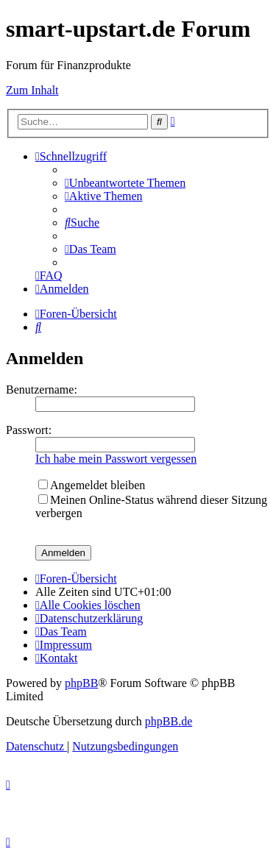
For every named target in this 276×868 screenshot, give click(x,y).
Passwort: (29, 430)
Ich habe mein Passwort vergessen (116, 459)
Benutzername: (42, 389)
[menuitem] (125, 183)
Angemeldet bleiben (92, 485)
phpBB (81, 683)
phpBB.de (169, 721)
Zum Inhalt (32, 90)
